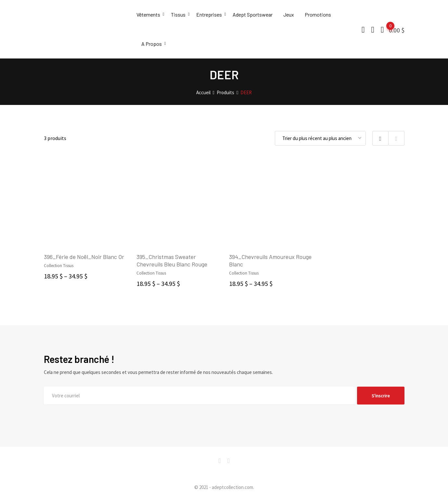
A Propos (152, 44)
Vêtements (148, 14)
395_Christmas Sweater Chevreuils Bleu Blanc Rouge (172, 260)
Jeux (289, 14)
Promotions (318, 14)
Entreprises (209, 14)
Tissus (178, 14)
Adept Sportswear (253, 14)
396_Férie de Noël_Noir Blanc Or (84, 257)
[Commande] (320, 138)
